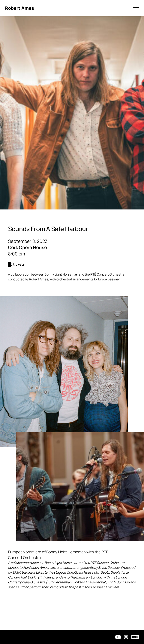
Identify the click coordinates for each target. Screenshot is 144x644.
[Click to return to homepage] (19, 8)
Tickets (19, 264)
